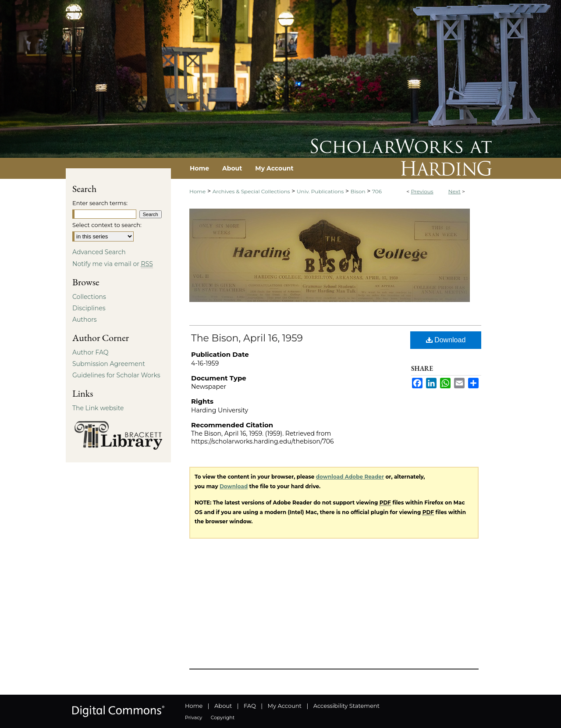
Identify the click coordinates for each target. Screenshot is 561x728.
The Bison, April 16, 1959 (247, 338)
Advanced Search (99, 252)
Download (446, 340)
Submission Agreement (109, 364)
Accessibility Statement (346, 706)
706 (377, 191)
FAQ (250, 706)
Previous (422, 191)
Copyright (223, 717)
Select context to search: (107, 225)
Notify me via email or (113, 264)
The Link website (98, 408)
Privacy (194, 717)
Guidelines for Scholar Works (116, 375)
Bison (358, 191)
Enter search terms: (100, 203)
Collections (89, 297)
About (223, 706)
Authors (85, 320)
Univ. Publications (320, 191)
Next (454, 191)
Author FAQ (91, 352)
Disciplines (89, 308)
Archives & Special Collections (251, 191)
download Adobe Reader (350, 477)
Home (197, 191)
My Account (285, 706)
